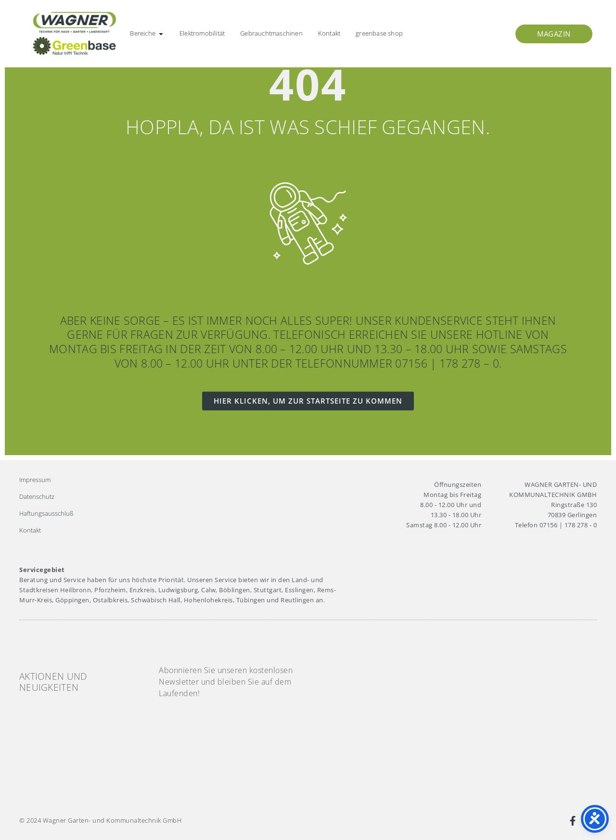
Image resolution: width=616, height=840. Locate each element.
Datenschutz (37, 496)
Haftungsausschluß (46, 513)
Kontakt (30, 530)
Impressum (35, 480)
